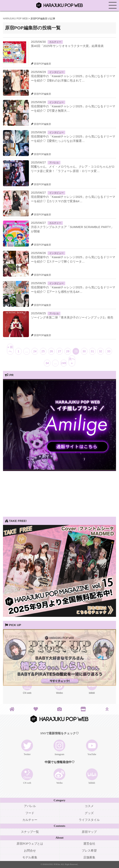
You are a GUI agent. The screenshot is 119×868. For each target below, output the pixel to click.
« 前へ (10, 349)
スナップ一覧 (30, 832)
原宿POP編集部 (41, 64)
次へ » (72, 361)
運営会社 (89, 844)
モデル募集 (30, 857)
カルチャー (55, 42)
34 (47, 363)
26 (51, 351)
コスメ (89, 806)
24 (35, 351)
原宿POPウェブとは (30, 844)
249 (64, 363)
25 (43, 351)
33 (109, 351)
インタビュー (56, 72)
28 (68, 351)
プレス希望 (89, 851)
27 (59, 351)
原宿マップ (89, 832)
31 (92, 351)
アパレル (54, 163)
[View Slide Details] (59, 470)
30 (84, 351)
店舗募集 (89, 857)
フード (30, 813)
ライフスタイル (89, 820)
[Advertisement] (59, 489)
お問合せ (30, 851)
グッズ (89, 813)
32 (101, 351)
